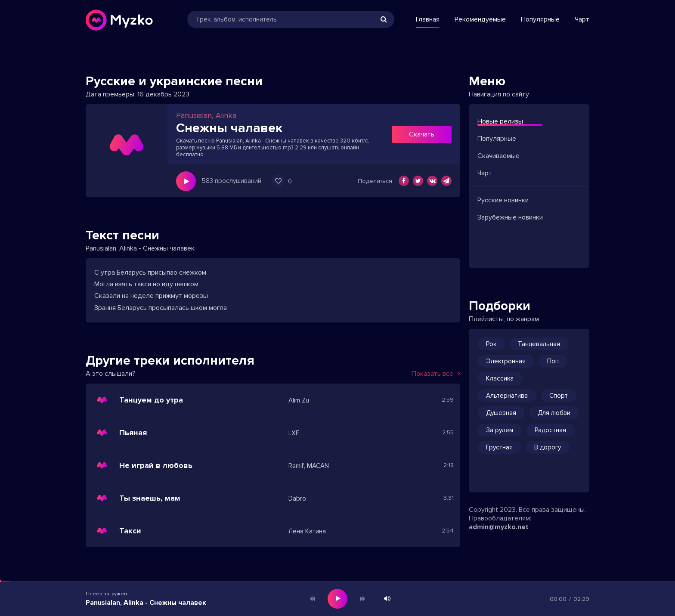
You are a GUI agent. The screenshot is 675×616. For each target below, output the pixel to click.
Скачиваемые (499, 156)
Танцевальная (539, 344)
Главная (428, 19)
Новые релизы (500, 121)
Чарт (582, 19)
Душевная (501, 413)
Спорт (559, 396)
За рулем (500, 430)
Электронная (506, 361)
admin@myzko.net (499, 527)
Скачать (422, 134)
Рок (491, 344)
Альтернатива (507, 396)
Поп (553, 361)
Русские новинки (503, 200)
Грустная (499, 447)
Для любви (554, 413)
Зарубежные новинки (510, 217)
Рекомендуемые (480, 19)
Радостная (550, 430)
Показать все (436, 374)
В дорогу (548, 447)
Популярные (540, 19)
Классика (500, 378)
